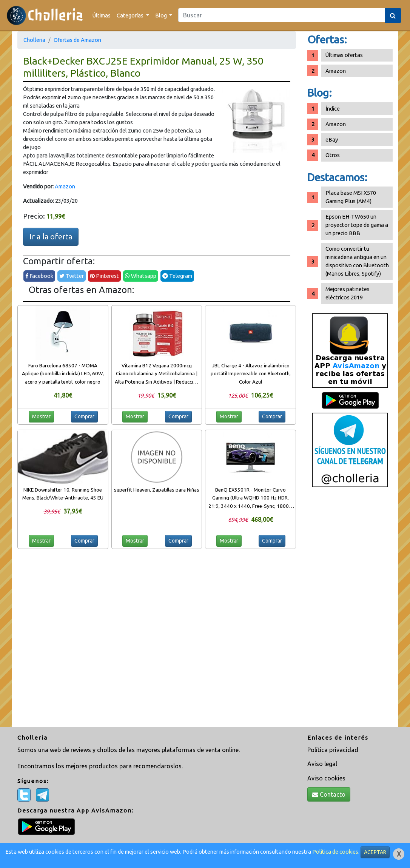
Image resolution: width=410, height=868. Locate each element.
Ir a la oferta (51, 237)
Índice (333, 109)
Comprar (84, 416)
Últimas (102, 15)
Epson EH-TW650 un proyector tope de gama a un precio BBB (357, 225)
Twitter (72, 276)
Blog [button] (162, 15)
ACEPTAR (375, 852)
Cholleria (34, 40)
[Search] (282, 15)
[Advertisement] (350, 610)
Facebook (39, 276)
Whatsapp (141, 276)
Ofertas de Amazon (77, 40)
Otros (333, 155)
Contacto (329, 794)
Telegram (177, 276)
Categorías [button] (131, 15)
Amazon (65, 186)
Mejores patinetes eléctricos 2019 (348, 293)
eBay (332, 140)
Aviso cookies (326, 778)
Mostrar (41, 416)
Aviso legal (322, 764)
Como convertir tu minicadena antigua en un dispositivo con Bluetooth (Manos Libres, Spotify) (357, 261)
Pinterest (104, 276)
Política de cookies (335, 852)
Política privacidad (333, 750)
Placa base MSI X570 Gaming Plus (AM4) (351, 197)
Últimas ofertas (344, 55)
